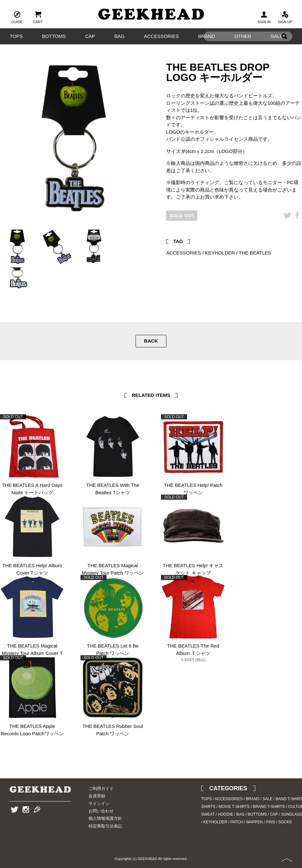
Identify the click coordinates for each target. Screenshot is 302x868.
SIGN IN (264, 17)
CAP (90, 36)
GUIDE (17, 17)
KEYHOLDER (220, 253)
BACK (151, 341)
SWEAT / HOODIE (217, 814)
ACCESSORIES (161, 36)
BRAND (253, 799)
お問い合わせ (101, 811)
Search (284, 46)
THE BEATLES (255, 253)
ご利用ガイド (101, 788)
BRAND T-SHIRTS (269, 807)
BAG (119, 36)
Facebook (297, 225)
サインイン (99, 804)
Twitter (288, 225)
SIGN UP (285, 17)
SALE (268, 799)
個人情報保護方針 (105, 818)
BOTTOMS (54, 36)
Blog (37, 819)
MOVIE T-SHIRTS (234, 807)
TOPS (16, 36)
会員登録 (97, 796)
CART (38, 17)
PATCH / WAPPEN (247, 822)
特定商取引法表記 (105, 826)
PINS (270, 822)
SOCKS (285, 822)
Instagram (26, 819)
